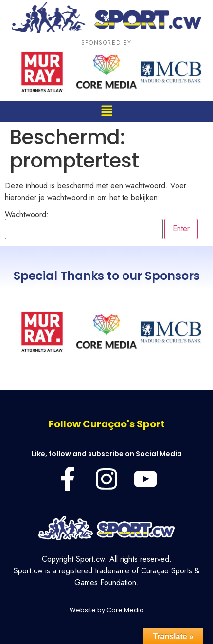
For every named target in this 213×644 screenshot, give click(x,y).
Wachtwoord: (84, 225)
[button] (106, 111)
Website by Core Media (107, 610)
